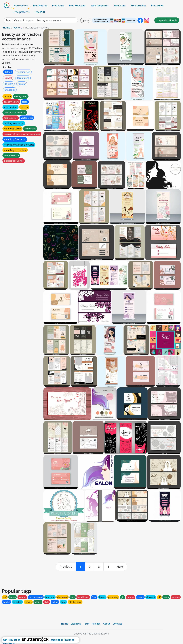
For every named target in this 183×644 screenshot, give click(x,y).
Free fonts (58, 6)
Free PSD (40, 12)
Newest (8, 78)
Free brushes (138, 6)
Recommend (23, 78)
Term (86, 624)
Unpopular (10, 90)
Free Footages (77, 6)
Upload (85, 20)
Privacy (96, 624)
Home (7, 28)
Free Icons (120, 6)
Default (8, 72)
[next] (120, 567)
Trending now (23, 72)
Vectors (18, 28)
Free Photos (40, 6)
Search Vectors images (19, 20)
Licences (76, 624)
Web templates (100, 6)
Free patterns (22, 12)
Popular (22, 84)
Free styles (157, 6)
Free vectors (21, 6)
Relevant (9, 84)
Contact (117, 624)
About (106, 624)
